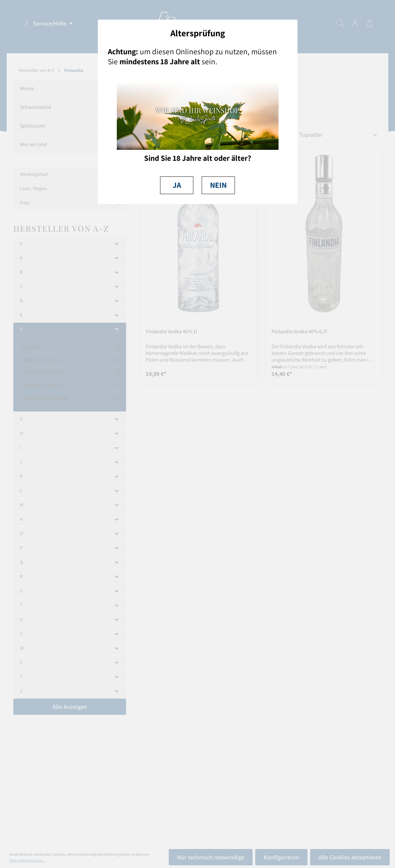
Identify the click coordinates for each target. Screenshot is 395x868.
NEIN (218, 185)
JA (177, 185)
